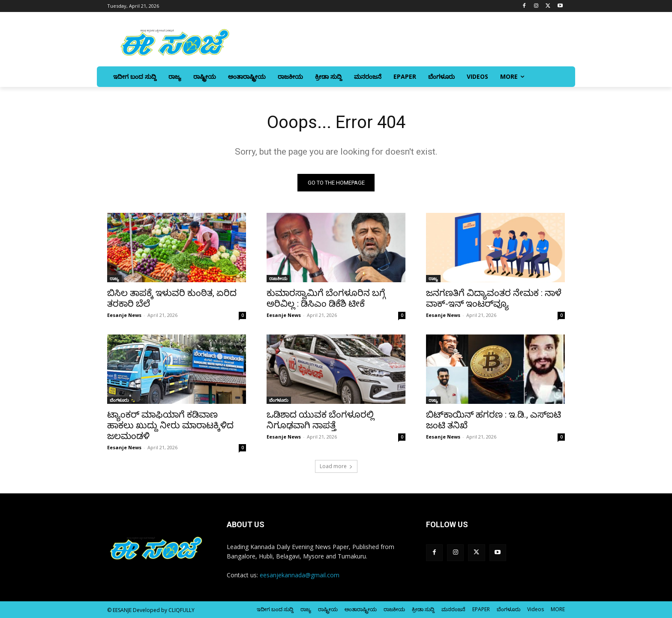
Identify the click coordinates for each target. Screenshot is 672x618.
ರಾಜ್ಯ (114, 278)
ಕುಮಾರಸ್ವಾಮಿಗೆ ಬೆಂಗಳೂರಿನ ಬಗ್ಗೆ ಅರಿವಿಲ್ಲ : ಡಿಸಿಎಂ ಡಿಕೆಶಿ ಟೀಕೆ (326, 298)
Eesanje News (124, 315)
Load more (336, 466)
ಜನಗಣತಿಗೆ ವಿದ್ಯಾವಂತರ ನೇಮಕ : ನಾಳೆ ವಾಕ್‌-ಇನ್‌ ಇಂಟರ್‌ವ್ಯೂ (494, 298)
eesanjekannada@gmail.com (300, 575)
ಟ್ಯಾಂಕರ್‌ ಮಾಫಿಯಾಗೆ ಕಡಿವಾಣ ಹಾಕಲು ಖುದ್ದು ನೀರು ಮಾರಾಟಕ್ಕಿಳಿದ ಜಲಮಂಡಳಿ (170, 425)
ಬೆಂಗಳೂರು (119, 400)
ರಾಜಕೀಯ (278, 278)
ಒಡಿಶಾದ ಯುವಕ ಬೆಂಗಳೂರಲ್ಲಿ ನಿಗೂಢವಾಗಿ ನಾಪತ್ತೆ (320, 420)
